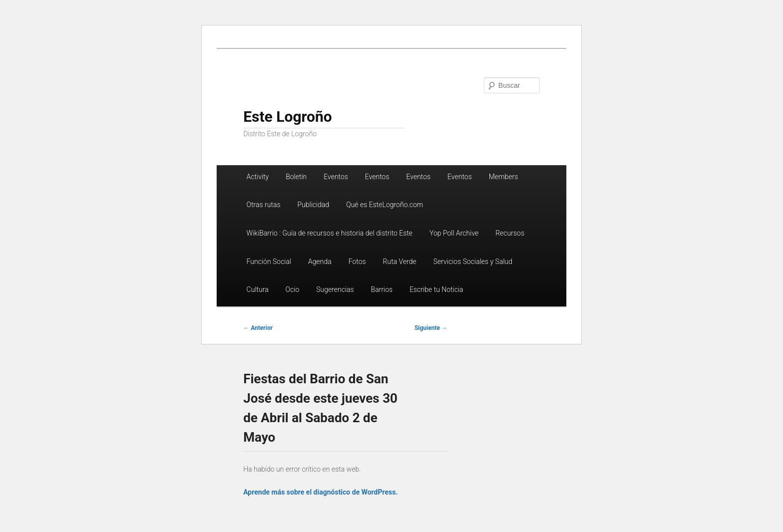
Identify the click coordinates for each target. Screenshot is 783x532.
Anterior (258, 328)
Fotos (357, 262)
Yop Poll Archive (454, 233)
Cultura (258, 289)
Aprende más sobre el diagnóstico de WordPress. (320, 492)
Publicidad (313, 205)
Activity (258, 177)
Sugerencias (335, 289)
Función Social (269, 262)
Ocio (293, 289)
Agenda (320, 262)
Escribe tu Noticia (436, 289)
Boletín (296, 177)
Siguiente (431, 328)
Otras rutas (264, 205)
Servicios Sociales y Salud (473, 262)
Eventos (336, 177)
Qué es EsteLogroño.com (385, 205)
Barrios (382, 289)
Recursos (510, 233)
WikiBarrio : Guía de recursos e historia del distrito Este (330, 233)
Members (504, 177)
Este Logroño (288, 117)
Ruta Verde (400, 262)
